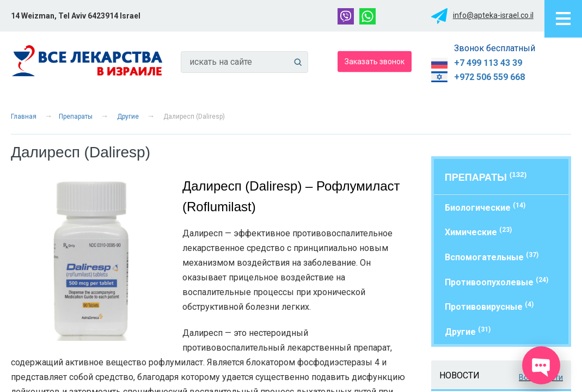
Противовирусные (489, 306)
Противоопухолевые (497, 282)
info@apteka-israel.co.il (493, 15)
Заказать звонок (375, 61)
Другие (128, 117)
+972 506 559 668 (489, 77)
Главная (24, 117)
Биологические (485, 207)
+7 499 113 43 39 (488, 63)
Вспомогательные (492, 257)
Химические (478, 232)
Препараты (76, 117)
